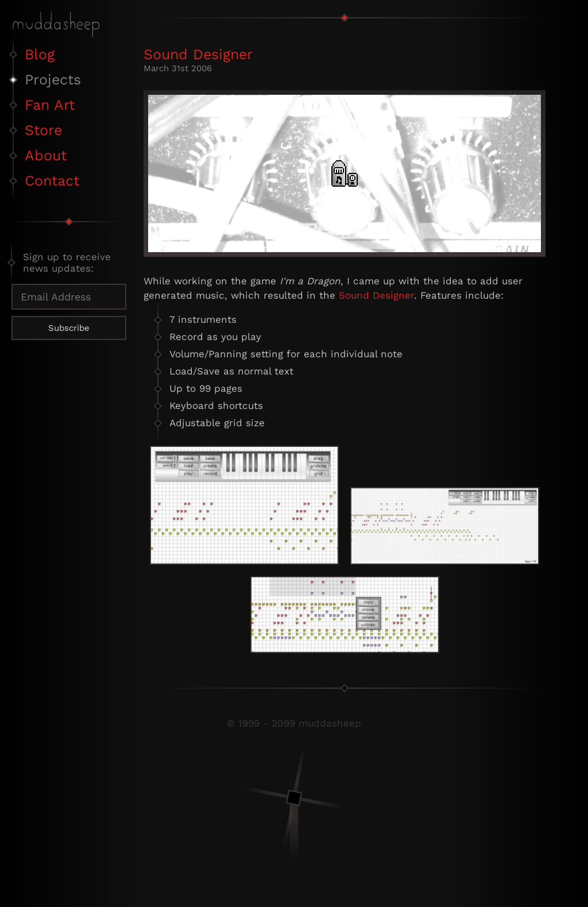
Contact (52, 181)
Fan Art (50, 105)
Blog (40, 54)
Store (43, 130)
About (46, 155)
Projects (53, 80)
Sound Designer (198, 54)
